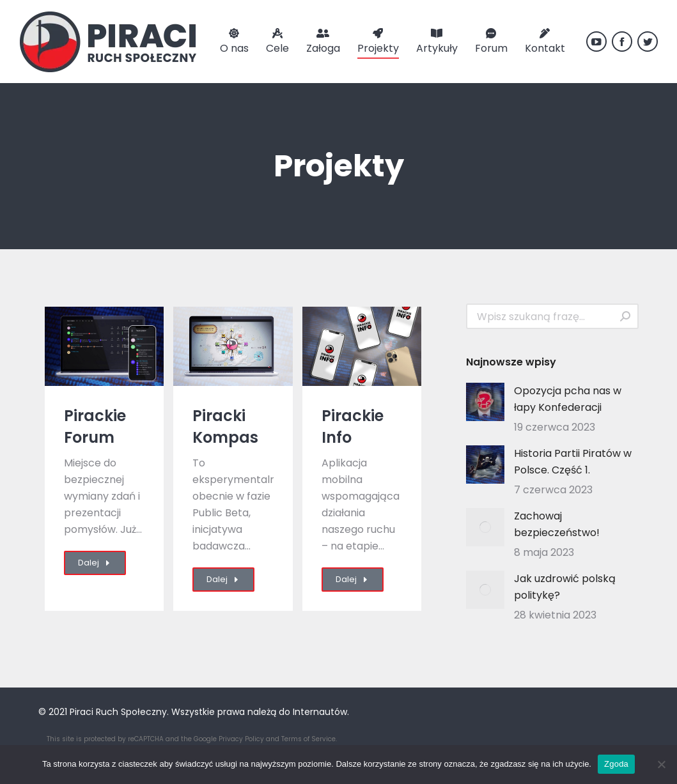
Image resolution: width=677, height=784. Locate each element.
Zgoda (616, 764)
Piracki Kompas (225, 427)
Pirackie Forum (95, 427)
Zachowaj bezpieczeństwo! (557, 524)
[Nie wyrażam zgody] (661, 764)
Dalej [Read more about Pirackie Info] (353, 579)
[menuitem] (234, 42)
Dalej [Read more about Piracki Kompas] (223, 579)
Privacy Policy (241, 739)
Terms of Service (308, 739)
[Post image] (485, 402)
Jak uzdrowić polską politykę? (565, 587)
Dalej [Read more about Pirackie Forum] (95, 563)
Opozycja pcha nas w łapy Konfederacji (568, 399)
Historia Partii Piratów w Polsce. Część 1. (573, 462)
